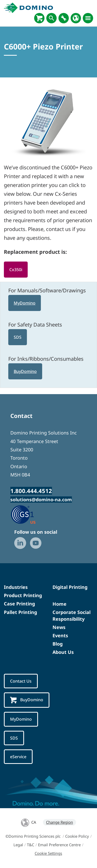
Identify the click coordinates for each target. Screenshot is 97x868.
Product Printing (23, 595)
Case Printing (19, 604)
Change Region (59, 822)
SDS (18, 337)
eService (18, 757)
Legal (18, 845)
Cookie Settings (48, 853)
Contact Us (21, 681)
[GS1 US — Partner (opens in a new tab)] (29, 514)
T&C (31, 845)
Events (60, 635)
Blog (58, 644)
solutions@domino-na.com (41, 500)
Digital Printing (70, 587)
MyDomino (25, 303)
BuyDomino (25, 371)
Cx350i (16, 270)
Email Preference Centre (59, 845)
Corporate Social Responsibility (72, 615)
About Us (63, 652)
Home (59, 604)
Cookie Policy (77, 836)
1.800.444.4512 (31, 491)
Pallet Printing (20, 612)
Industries (16, 587)
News (59, 627)
